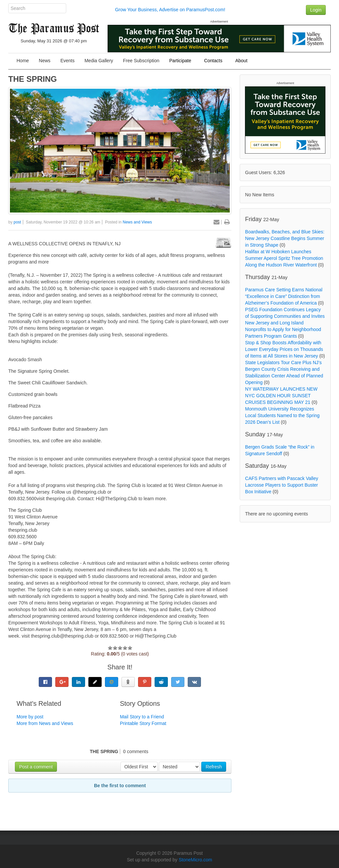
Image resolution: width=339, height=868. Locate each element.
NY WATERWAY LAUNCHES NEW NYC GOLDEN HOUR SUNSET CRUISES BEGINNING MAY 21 (281, 396)
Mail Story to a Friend (142, 717)
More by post (30, 717)
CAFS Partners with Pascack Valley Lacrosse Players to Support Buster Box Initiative (282, 485)
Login (316, 10)
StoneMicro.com (195, 860)
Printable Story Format (143, 723)
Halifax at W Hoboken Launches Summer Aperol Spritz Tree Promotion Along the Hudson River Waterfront (284, 258)
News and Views (138, 222)
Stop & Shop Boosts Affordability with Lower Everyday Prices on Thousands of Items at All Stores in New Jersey (284, 349)
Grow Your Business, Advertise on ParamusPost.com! (170, 10)
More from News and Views (45, 723)
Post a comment (36, 767)
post (17, 222)
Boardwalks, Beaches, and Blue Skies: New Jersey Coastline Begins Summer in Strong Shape (285, 238)
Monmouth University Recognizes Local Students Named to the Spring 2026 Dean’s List (282, 415)
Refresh (214, 767)
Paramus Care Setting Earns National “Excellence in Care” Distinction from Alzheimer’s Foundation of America (284, 296)
